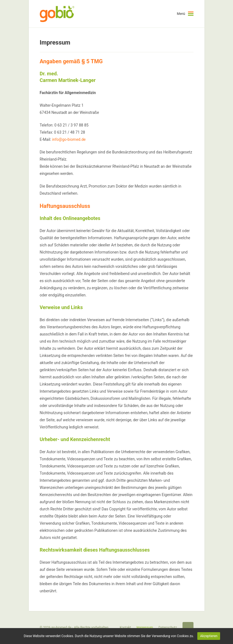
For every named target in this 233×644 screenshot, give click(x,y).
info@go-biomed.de (69, 139)
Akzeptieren (209, 636)
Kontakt (125, 628)
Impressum (145, 628)
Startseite (188, 628)
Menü (181, 14)
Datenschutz (168, 628)
